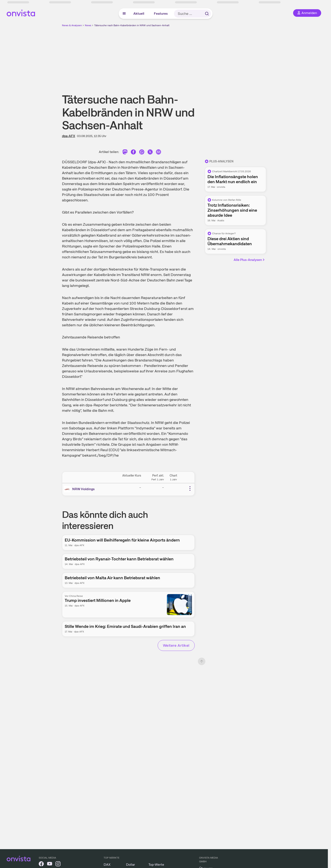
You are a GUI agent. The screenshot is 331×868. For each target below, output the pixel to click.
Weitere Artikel (176, 645)
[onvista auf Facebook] (41, 865)
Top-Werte (156, 865)
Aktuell (139, 14)
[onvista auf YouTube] (50, 865)
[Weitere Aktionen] (190, 488)
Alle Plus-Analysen (249, 260)
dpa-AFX (69, 136)
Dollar (131, 865)
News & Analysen (72, 25)
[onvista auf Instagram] (58, 865)
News (88, 25)
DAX (107, 865)
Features (161, 14)
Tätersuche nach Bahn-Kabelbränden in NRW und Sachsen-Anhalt (132, 25)
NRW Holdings (83, 489)
